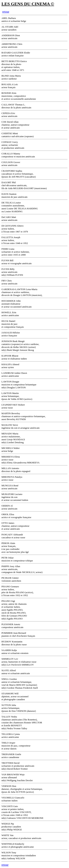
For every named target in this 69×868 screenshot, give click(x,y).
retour (6, 12)
